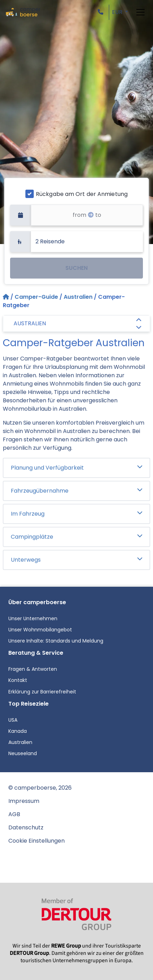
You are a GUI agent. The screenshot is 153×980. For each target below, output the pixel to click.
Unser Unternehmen (33, 618)
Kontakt (18, 680)
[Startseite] (7, 297)
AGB (14, 814)
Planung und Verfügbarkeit (76, 468)
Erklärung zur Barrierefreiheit (42, 692)
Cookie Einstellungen (37, 841)
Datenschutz (26, 827)
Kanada (18, 731)
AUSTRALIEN (77, 324)
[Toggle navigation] (140, 12)
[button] (102, 12)
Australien (78, 297)
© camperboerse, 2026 (40, 788)
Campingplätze (76, 537)
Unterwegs (76, 560)
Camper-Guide (36, 297)
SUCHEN (76, 268)
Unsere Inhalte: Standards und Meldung (56, 641)
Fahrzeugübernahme (76, 491)
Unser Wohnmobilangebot (40, 630)
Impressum (24, 801)
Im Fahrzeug (76, 514)
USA (13, 720)
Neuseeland (23, 753)
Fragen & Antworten (33, 669)
